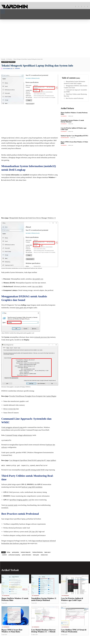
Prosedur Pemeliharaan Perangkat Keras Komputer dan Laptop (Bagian (33, 396)
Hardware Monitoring (37, 552)
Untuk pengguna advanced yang (12, 427)
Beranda (3, 59)
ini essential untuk (11, 505)
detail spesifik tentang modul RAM (33, 470)
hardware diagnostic (26, 552)
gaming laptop (16, 552)
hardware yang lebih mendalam (32, 487)
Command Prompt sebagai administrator (19, 435)
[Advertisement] (45, 37)
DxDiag (8, 552)
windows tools (44, 555)
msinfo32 (4, 555)
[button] (3, 11)
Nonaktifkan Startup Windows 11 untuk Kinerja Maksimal (43, 599)
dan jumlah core (38, 279)
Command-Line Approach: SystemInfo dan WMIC (75, 91)
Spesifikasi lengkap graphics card (20, 500)
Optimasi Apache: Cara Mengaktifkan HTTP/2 (74, 136)
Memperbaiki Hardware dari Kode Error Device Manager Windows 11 (33, 218)
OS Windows (9, 59)
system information (26, 555)
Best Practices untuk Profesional (75, 98)
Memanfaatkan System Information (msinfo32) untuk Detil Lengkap (74, 82)
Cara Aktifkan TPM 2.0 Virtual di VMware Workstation (73, 631)
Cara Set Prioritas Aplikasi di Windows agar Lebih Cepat (71, 599)
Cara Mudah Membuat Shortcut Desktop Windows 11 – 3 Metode (43, 631)
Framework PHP (65, 138)
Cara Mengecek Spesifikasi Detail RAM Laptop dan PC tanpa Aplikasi (33, 460)
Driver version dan (10, 409)
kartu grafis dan (21, 308)
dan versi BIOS (37, 287)
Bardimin (17, 69)
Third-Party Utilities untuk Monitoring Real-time (75, 95)
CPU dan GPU (33, 532)
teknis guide (36, 555)
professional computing (14, 555)
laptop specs (48, 552)
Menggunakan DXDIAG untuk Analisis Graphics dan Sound (76, 87)
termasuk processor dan (42, 337)
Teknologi (12, 62)
